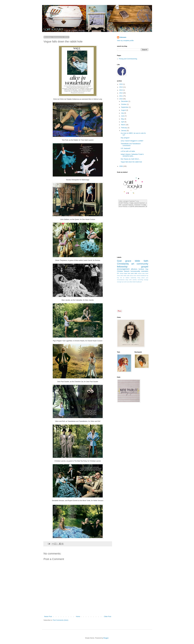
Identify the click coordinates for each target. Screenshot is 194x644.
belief (147, 273)
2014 (121, 87)
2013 (121, 90)
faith (146, 261)
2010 (121, 99)
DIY (118, 273)
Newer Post (48, 617)
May (123, 119)
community (142, 264)
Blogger (106, 638)
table (136, 273)
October (124, 104)
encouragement (123, 269)
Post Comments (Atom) (61, 620)
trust (128, 282)
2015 (121, 84)
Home (78, 617)
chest (118, 276)
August (124, 110)
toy (122, 282)
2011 (121, 96)
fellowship (122, 267)
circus (122, 273)
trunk (125, 282)
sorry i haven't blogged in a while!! (132, 141)
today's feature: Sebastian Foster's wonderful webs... (132, 155)
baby (143, 273)
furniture (141, 269)
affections (134, 269)
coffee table (126, 276)
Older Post (108, 617)
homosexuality (135, 271)
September (125, 107)
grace (128, 261)
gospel (145, 267)
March (123, 125)
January (124, 131)
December (125, 101)
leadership (133, 278)
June (123, 116)
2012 (121, 93)
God (119, 261)
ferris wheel (137, 276)
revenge (119, 282)
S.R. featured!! (125, 148)
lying (127, 280)
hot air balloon (125, 278)
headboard (143, 276)
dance (132, 276)
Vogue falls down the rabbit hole (131, 162)
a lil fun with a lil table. (128, 151)
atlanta (140, 273)
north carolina (133, 280)
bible (137, 261)
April (123, 122)
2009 (121, 166)
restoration (145, 271)
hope (126, 273)
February (124, 128)
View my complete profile (125, 41)
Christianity (123, 264)
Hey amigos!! (125, 138)
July (123, 113)
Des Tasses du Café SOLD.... (130, 159)
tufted (131, 282)
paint (132, 273)
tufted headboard (137, 282)
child (122, 276)
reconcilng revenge (143, 280)
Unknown (123, 37)
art (133, 264)
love (129, 273)
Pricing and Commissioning (128, 59)
